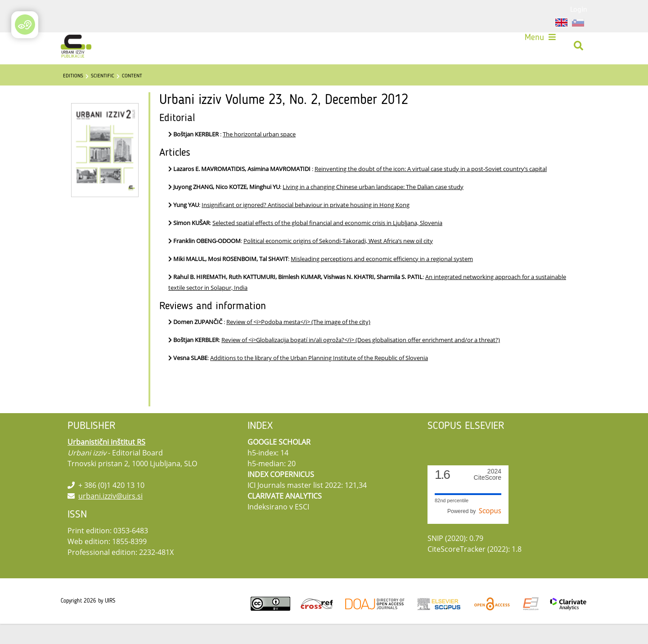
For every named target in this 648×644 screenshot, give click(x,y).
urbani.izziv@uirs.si (110, 516)
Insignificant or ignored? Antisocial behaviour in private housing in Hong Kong (306, 225)
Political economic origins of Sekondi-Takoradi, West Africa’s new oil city (338, 261)
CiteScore (488, 495)
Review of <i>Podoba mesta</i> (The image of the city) (298, 342)
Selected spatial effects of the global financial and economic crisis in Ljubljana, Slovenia (327, 243)
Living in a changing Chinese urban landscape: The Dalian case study (373, 207)
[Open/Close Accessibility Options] (25, 25)
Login (579, 9)
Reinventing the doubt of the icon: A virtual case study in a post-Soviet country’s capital (431, 189)
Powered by (474, 531)
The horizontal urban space (259, 154)
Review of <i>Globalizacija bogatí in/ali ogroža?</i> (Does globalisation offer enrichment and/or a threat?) (361, 360)
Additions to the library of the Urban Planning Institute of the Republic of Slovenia (319, 378)
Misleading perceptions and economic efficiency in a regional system (382, 279)
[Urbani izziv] (79, 50)
